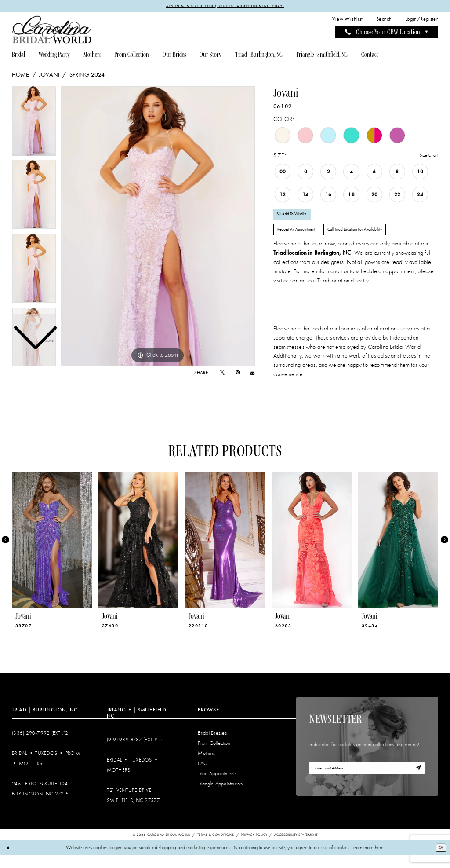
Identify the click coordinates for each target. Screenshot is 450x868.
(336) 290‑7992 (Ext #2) (41, 746)
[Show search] (384, 21)
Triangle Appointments (220, 797)
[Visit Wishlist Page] (347, 21)
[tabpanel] (158, 227)
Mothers (31, 777)
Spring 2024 (87, 76)
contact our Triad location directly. (330, 293)
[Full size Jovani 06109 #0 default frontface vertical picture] (158, 227)
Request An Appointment (304, 241)
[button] (422, 21)
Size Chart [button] (425, 157)
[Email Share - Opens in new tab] (252, 375)
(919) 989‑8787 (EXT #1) (134, 753)
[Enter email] (367, 783)
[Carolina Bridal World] (52, 31)
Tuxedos (46, 767)
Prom (73, 767)
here (379, 861)
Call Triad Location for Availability (382, 241)
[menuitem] (347, 21)
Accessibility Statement (296, 848)
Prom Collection (214, 756)
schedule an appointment (386, 284)
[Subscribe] (417, 783)
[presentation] (52, 553)
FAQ (203, 777)
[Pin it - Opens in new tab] (238, 374)
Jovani (49, 76)
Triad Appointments (217, 787)
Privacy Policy (254, 848)
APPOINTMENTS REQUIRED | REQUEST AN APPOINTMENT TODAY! (225, 7)
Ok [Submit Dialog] (439, 861)
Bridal (20, 767)
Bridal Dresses (212, 746)
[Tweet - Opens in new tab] (222, 374)
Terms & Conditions (216, 848)
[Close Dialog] (9, 861)
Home (21, 76)
